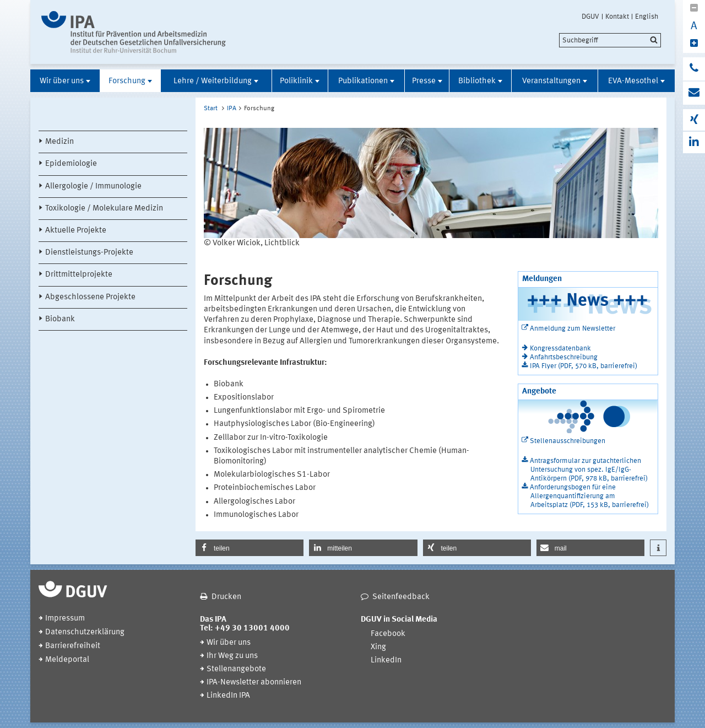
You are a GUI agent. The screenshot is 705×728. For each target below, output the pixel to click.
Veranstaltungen (551, 81)
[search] (610, 40)
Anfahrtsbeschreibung (564, 357)
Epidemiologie (71, 164)
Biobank (60, 319)
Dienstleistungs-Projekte (89, 253)
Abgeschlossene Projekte (90, 297)
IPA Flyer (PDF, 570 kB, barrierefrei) (584, 366)
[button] (250, 548)
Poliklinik (296, 81)
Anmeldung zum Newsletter (573, 329)
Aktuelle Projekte (76, 231)
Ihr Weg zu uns (232, 656)
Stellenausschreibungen (568, 441)
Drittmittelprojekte (79, 275)
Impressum (65, 619)
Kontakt (617, 17)
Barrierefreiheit (73, 646)
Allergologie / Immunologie (93, 187)
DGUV (590, 17)
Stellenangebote (236, 669)
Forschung (127, 81)
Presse (424, 81)
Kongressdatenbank (560, 349)
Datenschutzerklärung (85, 632)
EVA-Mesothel (633, 81)
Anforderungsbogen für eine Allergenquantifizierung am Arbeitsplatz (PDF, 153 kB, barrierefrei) (589, 496)
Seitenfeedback (401, 597)
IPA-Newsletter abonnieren (254, 683)
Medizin (59, 142)
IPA (232, 109)
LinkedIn (386, 660)
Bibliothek (477, 81)
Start (211, 109)
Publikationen (363, 81)
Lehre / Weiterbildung (213, 81)
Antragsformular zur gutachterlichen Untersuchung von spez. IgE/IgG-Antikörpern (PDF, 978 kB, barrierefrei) (589, 470)
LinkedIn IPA (228, 696)
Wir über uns (62, 81)
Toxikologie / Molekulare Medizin (104, 209)
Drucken (226, 597)
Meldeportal (67, 660)
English (647, 17)
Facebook (388, 634)
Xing (378, 647)
